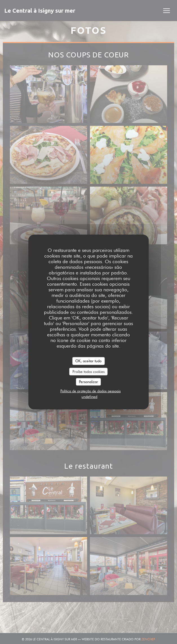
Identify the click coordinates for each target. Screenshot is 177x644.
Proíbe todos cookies (88, 371)
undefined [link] (89, 396)
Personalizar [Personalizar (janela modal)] (88, 382)
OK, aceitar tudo (88, 361)
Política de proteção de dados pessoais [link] (90, 391)
